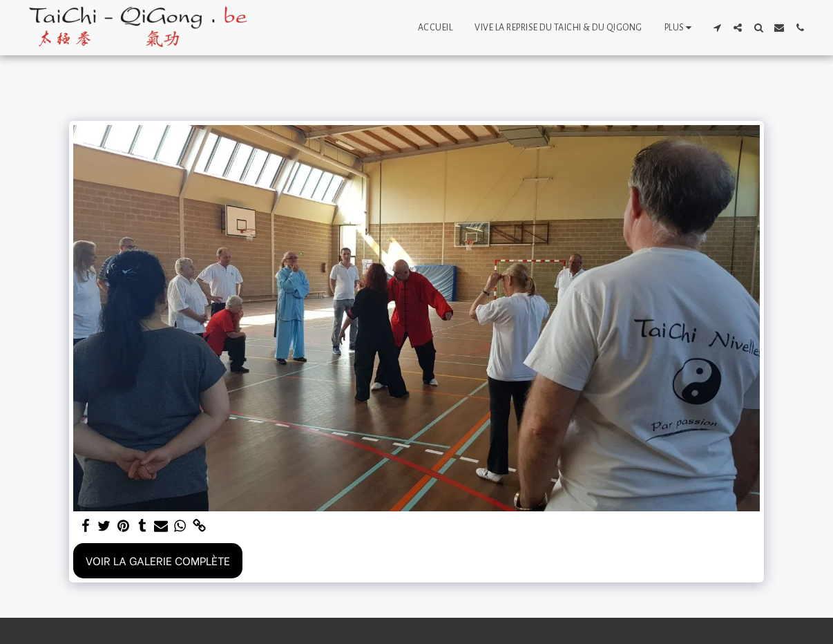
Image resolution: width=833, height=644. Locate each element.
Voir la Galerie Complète (158, 560)
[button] (717, 28)
